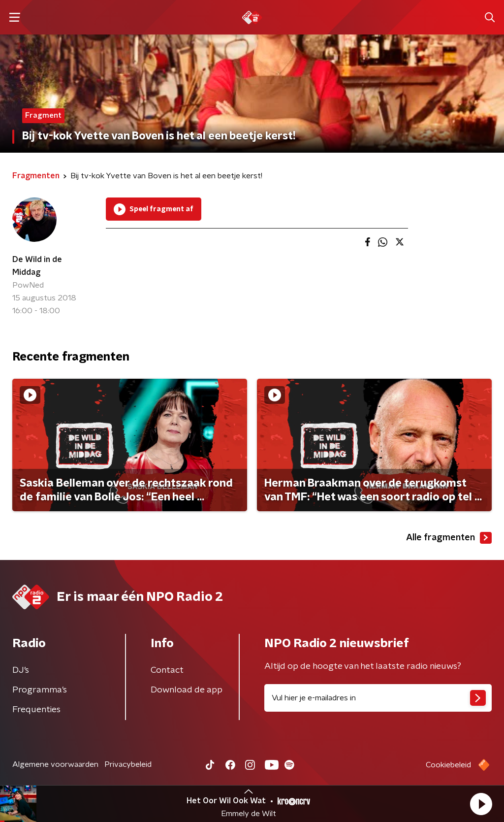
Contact (167, 670)
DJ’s (21, 670)
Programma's (40, 690)
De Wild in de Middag (37, 266)
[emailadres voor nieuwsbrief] (378, 698)
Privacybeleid (128, 764)
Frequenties (36, 710)
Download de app (187, 690)
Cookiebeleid (448, 765)
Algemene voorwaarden (55, 764)
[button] (481, 804)
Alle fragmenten (449, 538)
